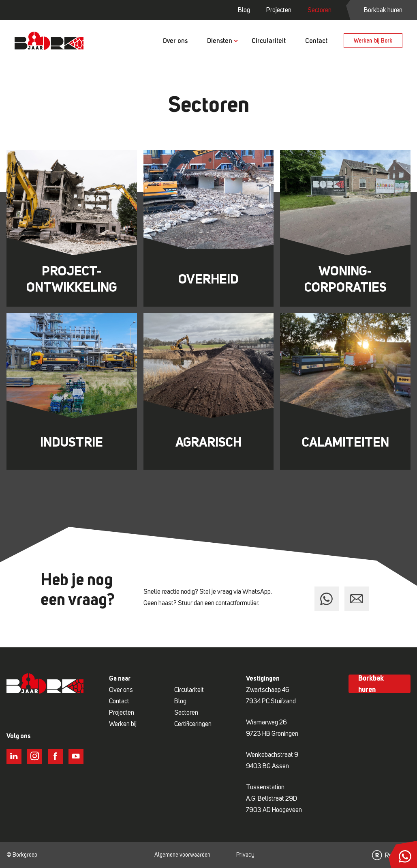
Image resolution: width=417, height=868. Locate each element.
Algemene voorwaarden (182, 855)
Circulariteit (189, 690)
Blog (180, 702)
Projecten (122, 713)
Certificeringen (193, 724)
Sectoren (186, 713)
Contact (119, 702)
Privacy (245, 855)
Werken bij (123, 724)
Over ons (121, 690)
